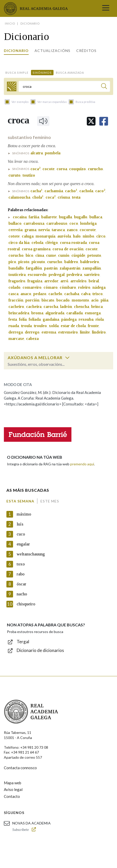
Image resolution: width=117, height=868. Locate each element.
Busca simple (17, 73)
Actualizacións (52, 51)
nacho (22, 594)
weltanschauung (31, 554)
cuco (21, 534)
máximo (24, 514)
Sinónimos (42, 73)
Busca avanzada (70, 73)
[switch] (67, 358)
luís (20, 524)
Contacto (12, 796)
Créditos (86, 51)
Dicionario (16, 51)
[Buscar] (104, 87)
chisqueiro (26, 604)
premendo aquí (82, 464)
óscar (22, 584)
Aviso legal (13, 789)
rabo (21, 574)
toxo (21, 564)
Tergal (23, 642)
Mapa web (13, 783)
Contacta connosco (20, 768)
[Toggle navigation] (106, 8)
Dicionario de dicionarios (40, 650)
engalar (23, 544)
